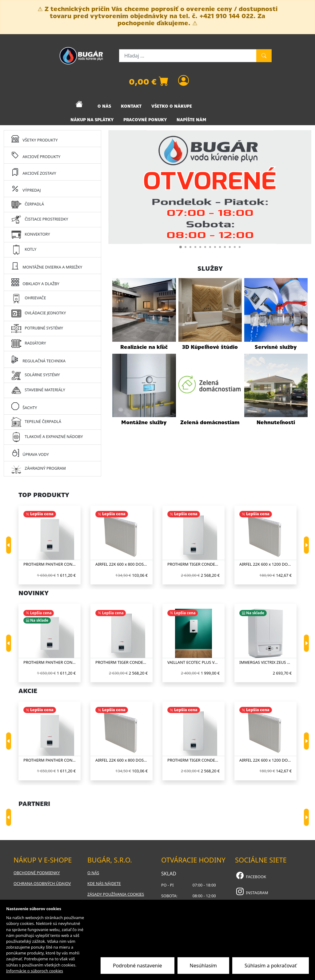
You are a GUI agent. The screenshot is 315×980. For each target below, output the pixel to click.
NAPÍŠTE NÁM (191, 120)
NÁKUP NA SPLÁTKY (92, 120)
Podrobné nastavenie (138, 966)
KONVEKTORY (31, 235)
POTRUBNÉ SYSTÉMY (37, 329)
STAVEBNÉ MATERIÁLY (38, 390)
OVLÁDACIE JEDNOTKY (39, 313)
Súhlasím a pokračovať (271, 966)
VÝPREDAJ (26, 189)
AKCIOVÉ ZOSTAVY (34, 172)
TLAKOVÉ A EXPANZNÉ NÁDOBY (47, 437)
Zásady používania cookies (116, 894)
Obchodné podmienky (37, 873)
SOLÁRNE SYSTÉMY (36, 375)
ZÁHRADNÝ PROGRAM (39, 469)
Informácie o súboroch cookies (35, 971)
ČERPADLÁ (28, 205)
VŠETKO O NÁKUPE (172, 106)
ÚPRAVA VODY (30, 453)
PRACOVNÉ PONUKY (145, 120)
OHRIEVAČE (29, 298)
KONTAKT (131, 106)
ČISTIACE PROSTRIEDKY (40, 220)
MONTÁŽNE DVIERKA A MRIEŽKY (47, 265)
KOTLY (24, 250)
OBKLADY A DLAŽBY (35, 282)
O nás (93, 873)
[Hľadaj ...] (188, 56)
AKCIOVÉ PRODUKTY (36, 155)
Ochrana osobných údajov (42, 883)
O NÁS (104, 106)
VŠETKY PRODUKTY (34, 138)
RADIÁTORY (29, 344)
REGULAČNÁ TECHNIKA (38, 359)
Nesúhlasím (203, 966)
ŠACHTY (24, 406)
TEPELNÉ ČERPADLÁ (36, 422)
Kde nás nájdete (104, 883)
